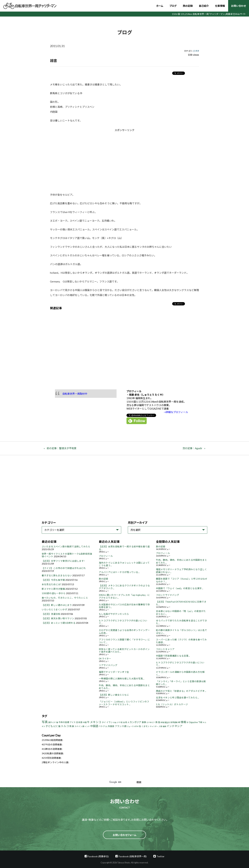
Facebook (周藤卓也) (98, 856)
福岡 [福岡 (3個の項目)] (164, 726)
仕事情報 (220, 6)
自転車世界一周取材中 (75, 394)
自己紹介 (204, 6)
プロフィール (106, 556)
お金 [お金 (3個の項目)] (115, 722)
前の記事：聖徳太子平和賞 (62, 448)
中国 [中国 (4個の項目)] (85, 722)
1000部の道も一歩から (54, 593)
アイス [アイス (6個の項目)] (73, 722)
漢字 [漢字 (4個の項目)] (50, 722)
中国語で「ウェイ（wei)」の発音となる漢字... (180, 588)
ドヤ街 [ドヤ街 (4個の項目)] (120, 722)
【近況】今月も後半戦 (53, 580)
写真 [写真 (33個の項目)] (45, 722)
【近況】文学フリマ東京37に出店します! (63, 561)
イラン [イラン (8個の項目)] (110, 722)
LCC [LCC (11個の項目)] (56, 726)
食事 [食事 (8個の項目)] (144, 722)
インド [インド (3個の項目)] (87, 726)
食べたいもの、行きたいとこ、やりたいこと (65, 598)
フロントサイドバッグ (168, 595)
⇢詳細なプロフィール (176, 412)
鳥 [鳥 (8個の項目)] (156, 722)
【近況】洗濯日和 (51, 614)
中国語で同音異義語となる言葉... (173, 656)
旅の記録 (188, 6)
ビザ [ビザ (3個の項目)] (54, 722)
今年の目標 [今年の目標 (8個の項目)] (64, 722)
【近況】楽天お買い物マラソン (58, 618)
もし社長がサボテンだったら (114, 614)
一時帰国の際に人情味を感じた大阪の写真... (122, 679)
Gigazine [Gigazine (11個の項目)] (193, 722)
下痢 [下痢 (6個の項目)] (200, 722)
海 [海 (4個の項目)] (57, 722)
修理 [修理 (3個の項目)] (162, 722)
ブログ (173, 6)
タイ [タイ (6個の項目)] (104, 722)
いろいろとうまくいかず (54, 610)
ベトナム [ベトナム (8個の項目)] (103, 726)
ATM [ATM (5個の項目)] (136, 726)
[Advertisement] (97, 160)
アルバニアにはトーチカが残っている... (119, 572)
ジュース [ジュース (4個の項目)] (130, 726)
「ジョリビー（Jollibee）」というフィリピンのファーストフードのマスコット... (124, 703)
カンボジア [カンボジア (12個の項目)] (135, 722)
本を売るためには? (51, 584)
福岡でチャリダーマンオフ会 (114, 672)
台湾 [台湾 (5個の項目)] (125, 722)
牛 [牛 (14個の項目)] (88, 722)
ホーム (160, 6)
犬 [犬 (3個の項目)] (128, 722)
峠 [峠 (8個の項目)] (179, 722)
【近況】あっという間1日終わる (59, 623)
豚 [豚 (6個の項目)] (73, 726)
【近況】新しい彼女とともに (114, 695)
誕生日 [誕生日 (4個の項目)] (167, 722)
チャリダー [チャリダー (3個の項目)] (154, 726)
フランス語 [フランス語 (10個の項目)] (121, 726)
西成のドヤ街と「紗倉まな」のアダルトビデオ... (181, 691)
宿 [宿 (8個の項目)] (159, 722)
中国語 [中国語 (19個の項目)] (94, 726)
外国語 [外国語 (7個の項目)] (111, 726)
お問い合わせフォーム (125, 835)
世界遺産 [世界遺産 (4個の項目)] (174, 722)
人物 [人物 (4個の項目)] (160, 726)
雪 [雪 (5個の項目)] (140, 726)
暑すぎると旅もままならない (57, 575)
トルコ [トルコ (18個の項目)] (65, 726)
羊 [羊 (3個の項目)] (187, 722)
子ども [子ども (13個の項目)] (49, 726)
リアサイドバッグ (108, 665)
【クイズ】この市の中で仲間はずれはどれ (64, 568)
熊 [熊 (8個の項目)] (70, 726)
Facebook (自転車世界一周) (133, 856)
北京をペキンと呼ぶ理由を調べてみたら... (177, 698)
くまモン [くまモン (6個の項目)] (145, 726)
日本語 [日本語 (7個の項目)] (79, 722)
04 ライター (105, 659)
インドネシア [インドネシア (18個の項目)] (174, 726)
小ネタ (196, 51)
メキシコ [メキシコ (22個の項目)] (96, 722)
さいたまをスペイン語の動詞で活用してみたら (66, 547)
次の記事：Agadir (192, 448)
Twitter (161, 856)
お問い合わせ (238, 6)
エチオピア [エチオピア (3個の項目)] (151, 722)
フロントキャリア (165, 649)
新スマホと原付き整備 (53, 589)
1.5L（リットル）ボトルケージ (172, 704)
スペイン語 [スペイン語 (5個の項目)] (79, 726)
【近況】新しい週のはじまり (57, 605)
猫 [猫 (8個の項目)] (59, 726)
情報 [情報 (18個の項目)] (183, 722)
